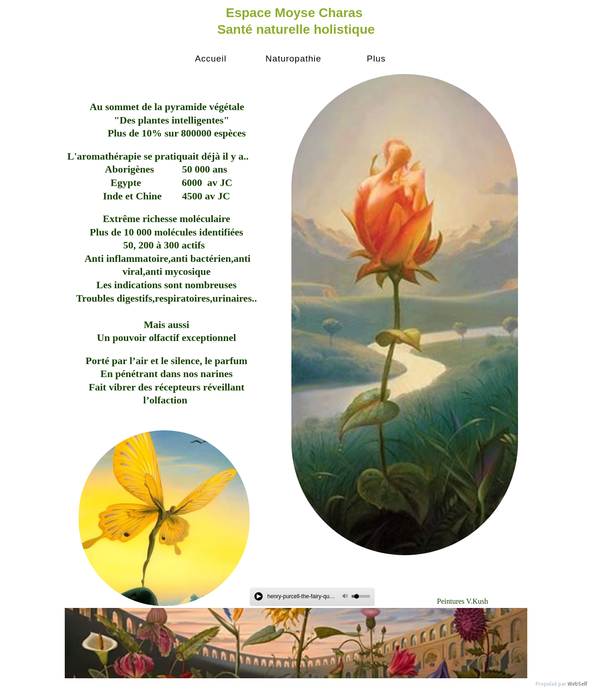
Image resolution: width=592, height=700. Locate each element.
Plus (376, 59)
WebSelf (577, 684)
